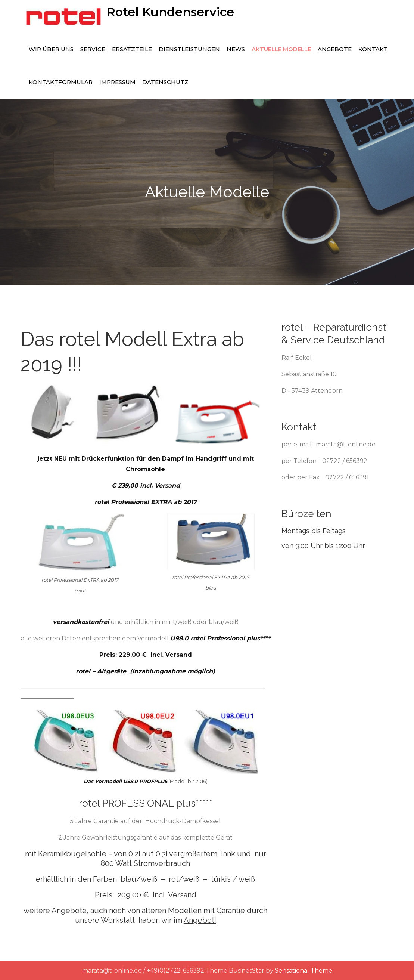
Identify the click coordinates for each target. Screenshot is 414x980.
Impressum (117, 82)
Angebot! (200, 920)
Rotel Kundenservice (170, 12)
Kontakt (373, 49)
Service (93, 49)
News (236, 49)
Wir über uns (51, 49)
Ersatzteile (132, 49)
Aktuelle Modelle (281, 49)
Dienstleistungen (189, 49)
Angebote (335, 49)
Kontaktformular (61, 82)
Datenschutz (165, 82)
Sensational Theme (304, 970)
